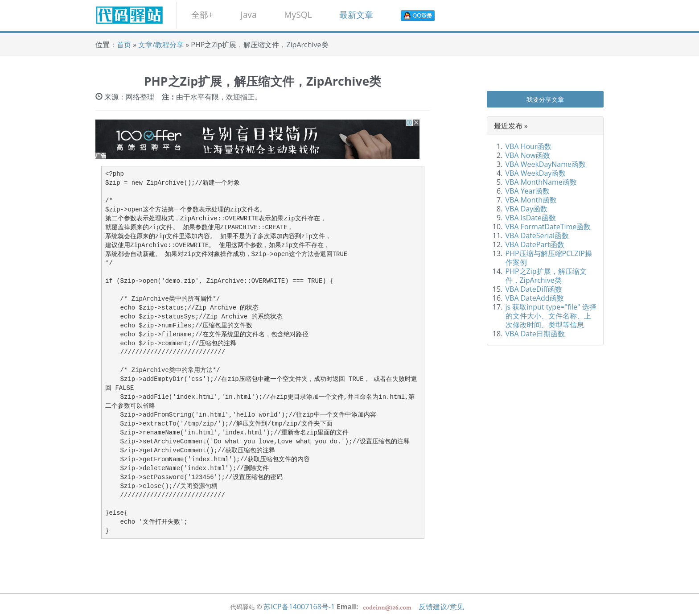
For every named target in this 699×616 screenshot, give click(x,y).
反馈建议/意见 (441, 607)
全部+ (202, 14)
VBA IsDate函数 (531, 218)
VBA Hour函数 (529, 146)
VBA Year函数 (528, 191)
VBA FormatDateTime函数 (548, 227)
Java (248, 14)
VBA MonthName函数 (541, 182)
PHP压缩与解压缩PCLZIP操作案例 (549, 258)
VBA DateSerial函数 (537, 236)
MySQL (298, 14)
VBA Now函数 (528, 155)
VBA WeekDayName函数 (546, 164)
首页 (124, 45)
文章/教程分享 (162, 45)
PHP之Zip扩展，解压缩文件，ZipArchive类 (546, 276)
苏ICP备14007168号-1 (299, 607)
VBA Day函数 (527, 209)
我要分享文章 (545, 99)
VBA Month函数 (531, 200)
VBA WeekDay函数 (536, 173)
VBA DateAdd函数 (535, 298)
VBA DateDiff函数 (534, 289)
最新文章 (356, 14)
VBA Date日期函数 (535, 334)
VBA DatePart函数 (535, 244)
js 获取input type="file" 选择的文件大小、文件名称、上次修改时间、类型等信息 (551, 316)
